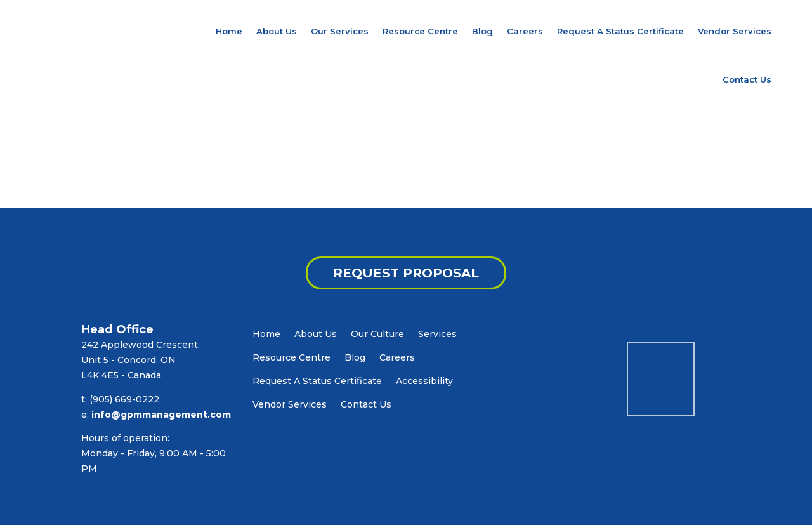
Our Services (340, 31)
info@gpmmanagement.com (161, 415)
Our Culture (377, 334)
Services (437, 334)
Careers (525, 31)
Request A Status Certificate (620, 31)
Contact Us (747, 79)
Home (229, 31)
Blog (482, 31)
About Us (277, 31)
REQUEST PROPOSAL (406, 273)
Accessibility (424, 381)
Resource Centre (420, 31)
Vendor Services (735, 31)
